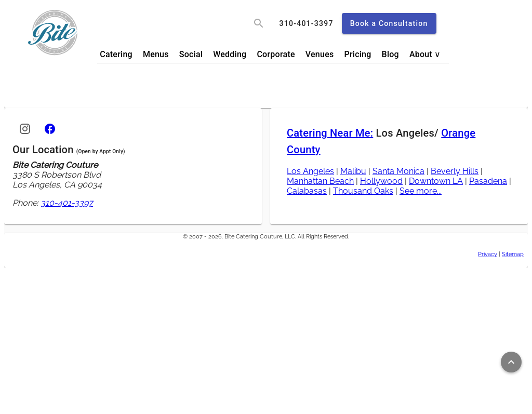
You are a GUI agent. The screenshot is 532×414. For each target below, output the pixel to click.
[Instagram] (25, 129)
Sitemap (513, 254)
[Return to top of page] (511, 362)
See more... (421, 191)
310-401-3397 (67, 203)
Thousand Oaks (363, 191)
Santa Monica (398, 171)
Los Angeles (310, 171)
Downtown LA (436, 181)
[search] (259, 23)
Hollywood (381, 181)
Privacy (488, 254)
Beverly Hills (455, 171)
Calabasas (307, 191)
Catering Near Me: (330, 133)
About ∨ (425, 54)
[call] (307, 23)
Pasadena (488, 181)
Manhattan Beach (320, 181)
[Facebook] (50, 129)
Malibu (353, 171)
